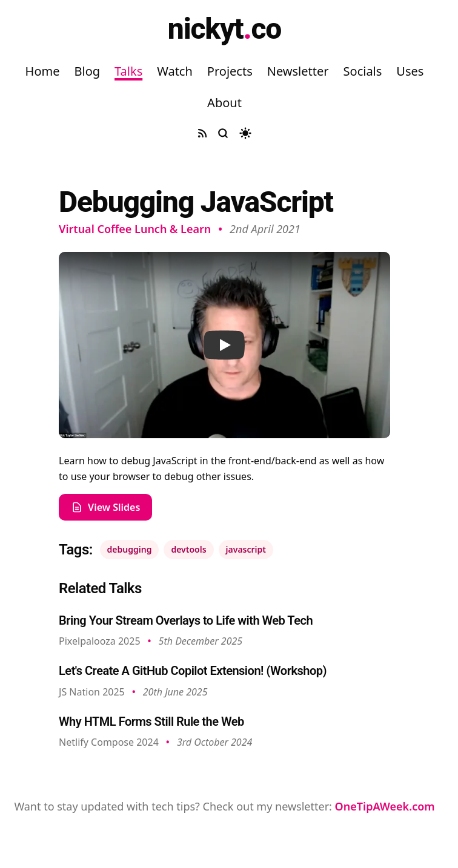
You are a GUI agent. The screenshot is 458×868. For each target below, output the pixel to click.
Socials (363, 71)
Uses (410, 71)
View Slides (105, 507)
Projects (230, 71)
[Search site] (223, 133)
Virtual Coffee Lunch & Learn (135, 229)
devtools (188, 549)
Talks (128, 71)
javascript (246, 549)
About (224, 103)
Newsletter (298, 71)
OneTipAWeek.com (385, 806)
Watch (175, 71)
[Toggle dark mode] (245, 133)
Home (43, 71)
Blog (87, 71)
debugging (130, 549)
